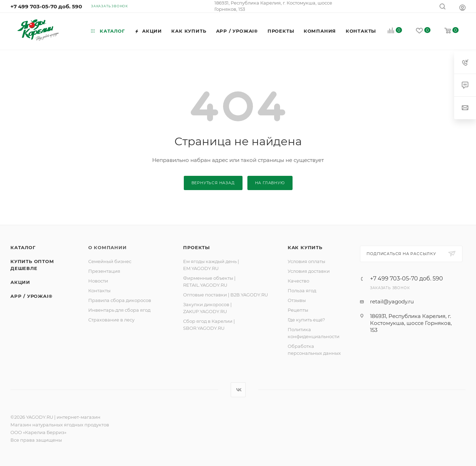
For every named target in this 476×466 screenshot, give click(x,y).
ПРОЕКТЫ (196, 247)
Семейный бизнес (110, 261)
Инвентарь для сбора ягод (119, 310)
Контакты (99, 291)
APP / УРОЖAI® (31, 296)
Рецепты (298, 310)
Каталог (23, 247)
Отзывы (297, 300)
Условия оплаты (306, 261)
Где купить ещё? (306, 320)
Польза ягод (302, 291)
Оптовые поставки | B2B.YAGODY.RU (225, 295)
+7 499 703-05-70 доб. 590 (46, 6)
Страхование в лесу (111, 320)
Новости (98, 281)
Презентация (104, 271)
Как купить (305, 247)
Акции (20, 282)
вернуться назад (213, 183)
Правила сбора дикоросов (120, 300)
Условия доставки (309, 271)
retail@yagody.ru (392, 301)
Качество (298, 281)
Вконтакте (238, 390)
